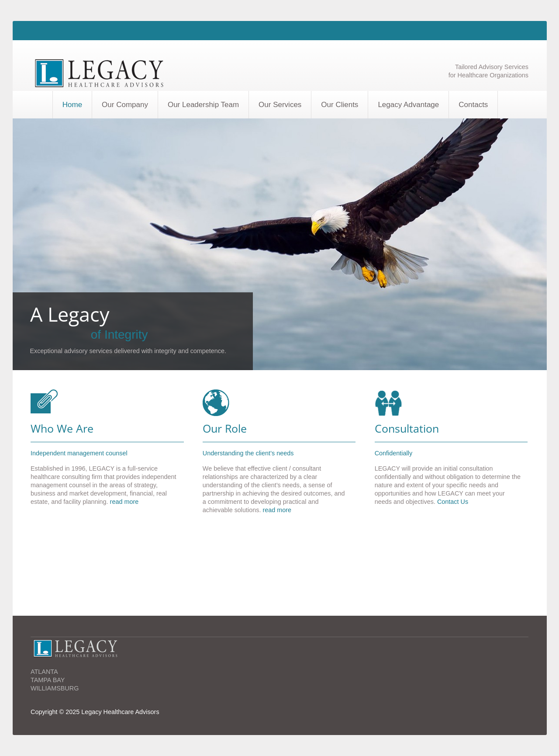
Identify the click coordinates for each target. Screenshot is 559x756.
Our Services (280, 105)
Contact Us (453, 502)
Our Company (125, 105)
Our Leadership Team (203, 105)
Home (72, 105)
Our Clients (340, 105)
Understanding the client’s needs (248, 453)
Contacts (473, 105)
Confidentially (393, 453)
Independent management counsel (79, 453)
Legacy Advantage (408, 105)
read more (124, 502)
